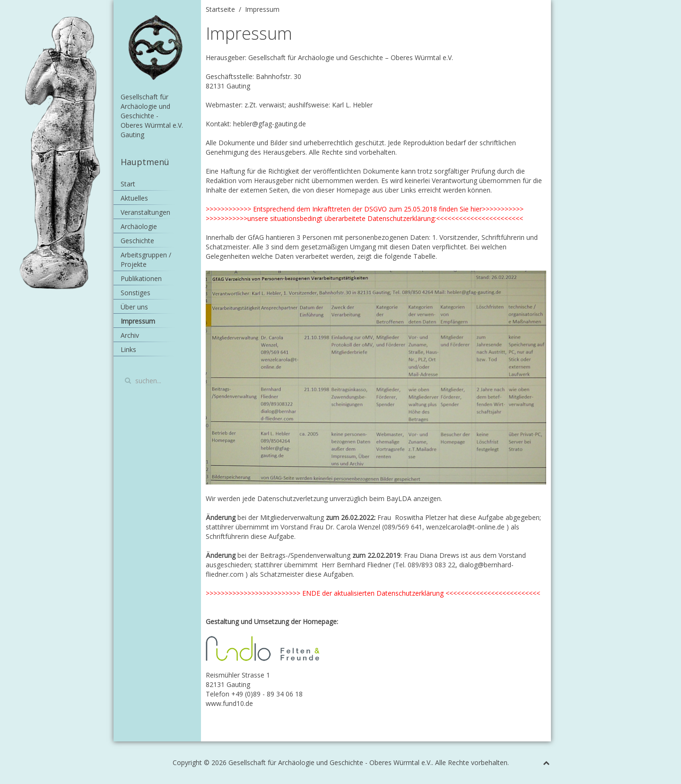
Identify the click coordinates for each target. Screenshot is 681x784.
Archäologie (139, 226)
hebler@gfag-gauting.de (270, 124)
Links (128, 349)
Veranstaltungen (145, 212)
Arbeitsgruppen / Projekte (146, 260)
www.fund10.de (229, 703)
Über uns (134, 307)
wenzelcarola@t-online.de (465, 527)
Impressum (138, 321)
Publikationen (141, 278)
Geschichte (137, 241)
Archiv (130, 335)
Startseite (220, 9)
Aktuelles (134, 198)
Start (128, 184)
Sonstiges (135, 293)
